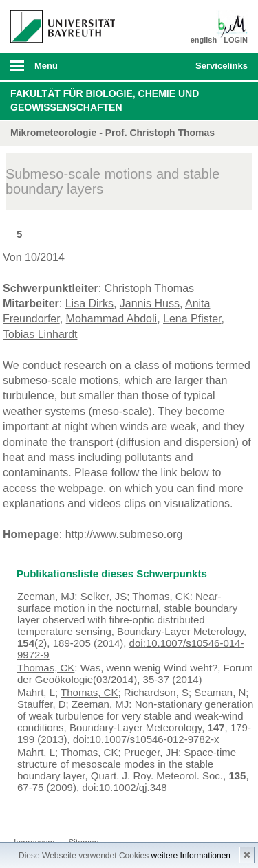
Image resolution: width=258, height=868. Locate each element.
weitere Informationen (191, 856)
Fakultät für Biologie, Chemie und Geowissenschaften (105, 100)
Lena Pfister (192, 319)
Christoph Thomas (149, 288)
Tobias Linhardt (40, 334)
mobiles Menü (57, 70)
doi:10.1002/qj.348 (124, 787)
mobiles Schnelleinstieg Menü (219, 70)
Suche (162, 67)
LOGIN (236, 40)
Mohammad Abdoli (112, 319)
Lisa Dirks (89, 303)
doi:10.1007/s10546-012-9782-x (146, 739)
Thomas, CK (161, 596)
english (204, 40)
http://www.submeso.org (124, 534)
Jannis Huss (150, 303)
